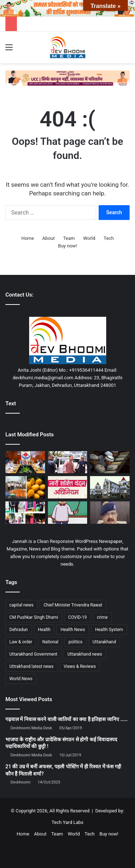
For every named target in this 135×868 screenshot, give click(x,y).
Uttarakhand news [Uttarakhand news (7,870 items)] (85, 654)
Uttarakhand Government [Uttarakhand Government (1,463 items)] (33, 654)
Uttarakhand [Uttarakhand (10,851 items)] (104, 642)
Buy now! (67, 246)
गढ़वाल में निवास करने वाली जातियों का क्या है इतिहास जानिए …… (67, 719)
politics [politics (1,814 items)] (75, 642)
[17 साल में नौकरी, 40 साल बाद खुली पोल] (68, 513)
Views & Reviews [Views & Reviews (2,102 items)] (80, 666)
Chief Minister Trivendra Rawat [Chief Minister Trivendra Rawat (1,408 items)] (73, 605)
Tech (109, 238)
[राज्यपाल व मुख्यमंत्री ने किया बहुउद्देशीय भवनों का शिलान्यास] (25, 513)
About (48, 238)
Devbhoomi (20, 782)
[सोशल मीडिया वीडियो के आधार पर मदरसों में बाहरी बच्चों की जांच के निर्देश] (110, 462)
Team (69, 238)
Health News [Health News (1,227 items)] (73, 630)
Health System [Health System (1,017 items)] (109, 630)
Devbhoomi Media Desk (31, 728)
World (89, 238)
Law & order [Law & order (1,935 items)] (21, 642)
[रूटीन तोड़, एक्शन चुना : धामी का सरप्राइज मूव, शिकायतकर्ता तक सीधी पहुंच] (68, 462)
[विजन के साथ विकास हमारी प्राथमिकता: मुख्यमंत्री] (25, 462)
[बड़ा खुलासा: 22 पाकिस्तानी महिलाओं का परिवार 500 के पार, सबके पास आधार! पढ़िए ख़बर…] (110, 513)
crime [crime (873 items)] (102, 617)
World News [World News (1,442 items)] (21, 679)
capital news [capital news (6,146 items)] (21, 605)
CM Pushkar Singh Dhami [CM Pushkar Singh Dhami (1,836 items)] (34, 617)
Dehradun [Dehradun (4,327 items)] (19, 630)
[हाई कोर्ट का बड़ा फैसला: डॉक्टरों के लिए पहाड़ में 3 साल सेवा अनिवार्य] (110, 487)
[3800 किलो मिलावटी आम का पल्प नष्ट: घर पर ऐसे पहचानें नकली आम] (25, 487)
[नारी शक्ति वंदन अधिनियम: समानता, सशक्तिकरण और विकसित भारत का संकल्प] (68, 487)
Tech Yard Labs (67, 822)
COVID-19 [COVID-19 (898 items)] (77, 617)
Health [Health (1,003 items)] (44, 630)
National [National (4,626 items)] (50, 642)
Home (28, 238)
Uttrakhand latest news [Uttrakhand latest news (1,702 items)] (31, 666)
